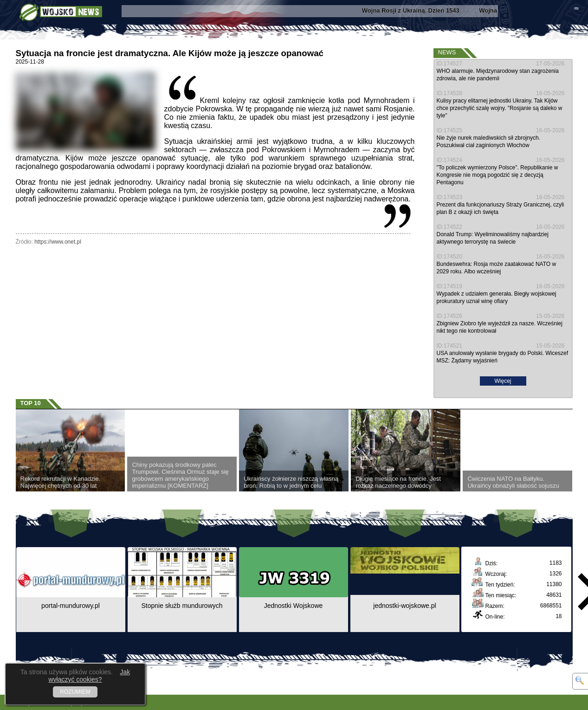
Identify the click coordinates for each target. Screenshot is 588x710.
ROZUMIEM (75, 692)
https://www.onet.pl (58, 242)
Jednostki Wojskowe (294, 606)
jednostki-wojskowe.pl (404, 606)
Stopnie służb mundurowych (182, 606)
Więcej (503, 381)
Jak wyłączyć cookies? (89, 676)
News (447, 52)
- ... (420, 10)
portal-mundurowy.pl (71, 606)
